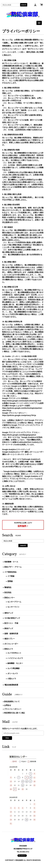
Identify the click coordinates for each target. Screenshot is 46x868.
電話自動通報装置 (11, 685)
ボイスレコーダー (11, 644)
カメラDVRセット (14, 653)
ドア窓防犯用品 (10, 572)
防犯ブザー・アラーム (13, 567)
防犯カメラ (9, 649)
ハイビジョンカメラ (15, 658)
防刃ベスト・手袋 (11, 623)
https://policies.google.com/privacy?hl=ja (19, 415)
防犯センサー (10, 598)
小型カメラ (12, 679)
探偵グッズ (9, 628)
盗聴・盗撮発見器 (11, 634)
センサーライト (13, 607)
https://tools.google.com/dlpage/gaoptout (19, 435)
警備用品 (8, 587)
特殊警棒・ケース (11, 562)
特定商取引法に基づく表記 (14, 713)
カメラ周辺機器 (13, 668)
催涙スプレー (10, 639)
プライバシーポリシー (13, 709)
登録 (7, 738)
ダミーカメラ (13, 673)
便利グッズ (9, 613)
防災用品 (8, 592)
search (24, 5)
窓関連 (10, 581)
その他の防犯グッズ (12, 618)
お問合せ (8, 705)
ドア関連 (11, 576)
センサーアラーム (14, 602)
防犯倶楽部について (12, 701)
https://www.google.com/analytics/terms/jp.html (22, 401)
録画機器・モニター (15, 663)
